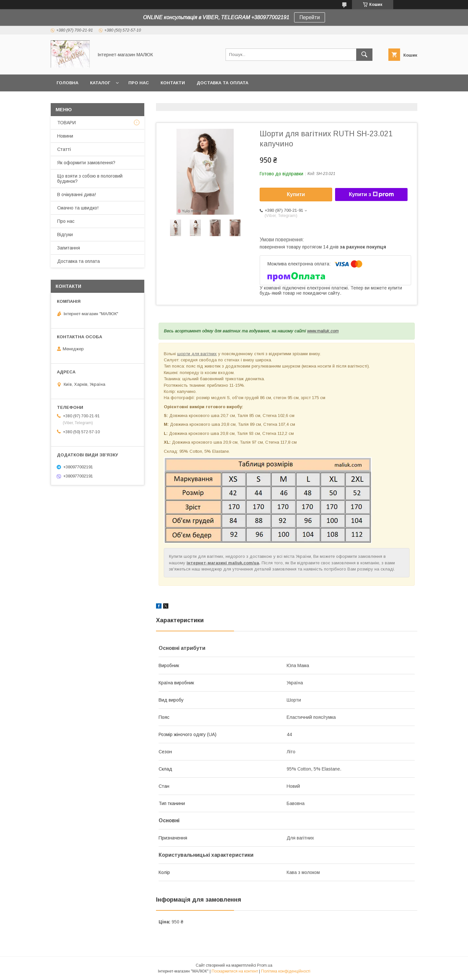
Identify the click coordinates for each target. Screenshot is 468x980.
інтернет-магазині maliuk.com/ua (223, 563)
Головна (67, 83)
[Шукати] (364, 55)
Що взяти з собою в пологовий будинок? (90, 179)
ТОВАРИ (66, 123)
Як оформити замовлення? (86, 163)
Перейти (310, 17)
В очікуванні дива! (77, 195)
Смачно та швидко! (78, 208)
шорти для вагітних (197, 354)
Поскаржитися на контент (235, 971)
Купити (296, 194)
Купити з (371, 195)
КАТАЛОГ (100, 83)
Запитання (69, 248)
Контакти (173, 83)
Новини (65, 136)
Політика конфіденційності (286, 971)
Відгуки (65, 235)
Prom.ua (265, 965)
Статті (64, 149)
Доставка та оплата (222, 83)
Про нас (139, 83)
